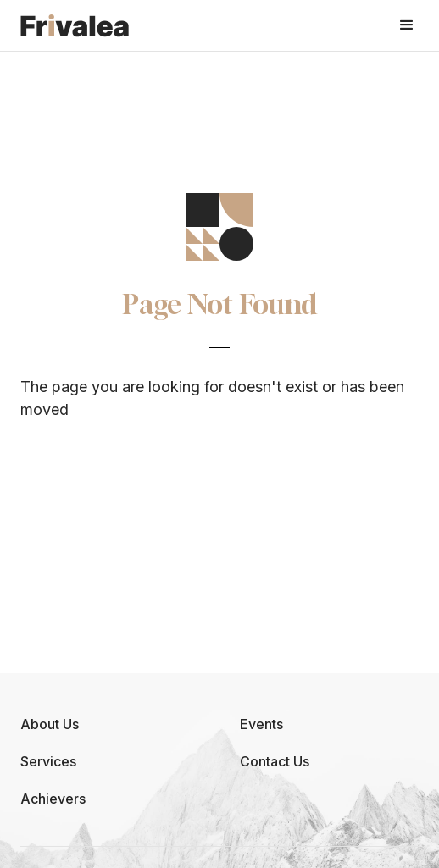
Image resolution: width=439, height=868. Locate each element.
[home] (75, 25)
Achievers (53, 799)
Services (48, 761)
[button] (407, 25)
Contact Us (275, 761)
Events (261, 724)
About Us (50, 724)
